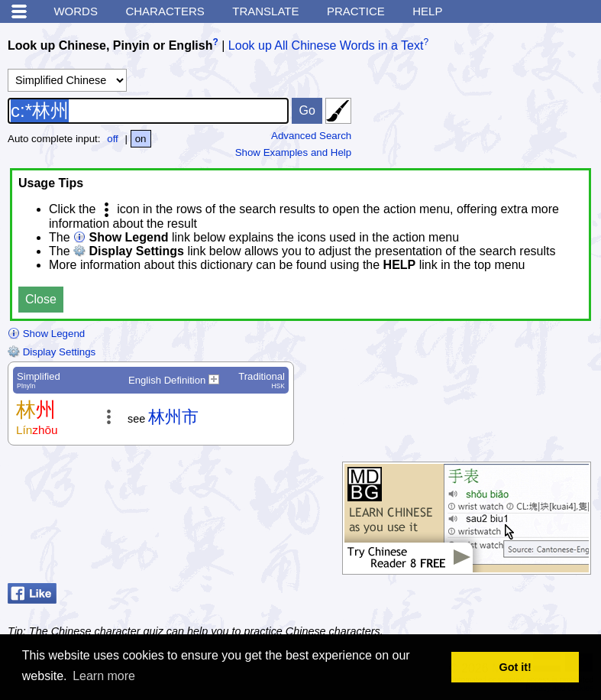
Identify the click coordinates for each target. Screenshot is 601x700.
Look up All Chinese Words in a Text (326, 45)
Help (427, 11)
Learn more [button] (104, 676)
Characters (165, 11)
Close (41, 299)
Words (76, 11)
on (141, 139)
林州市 (173, 417)
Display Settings (52, 352)
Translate (265, 11)
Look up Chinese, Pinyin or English (110, 45)
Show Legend (46, 334)
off (113, 139)
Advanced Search (311, 136)
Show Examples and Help (294, 152)
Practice (356, 11)
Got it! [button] (515, 667)
